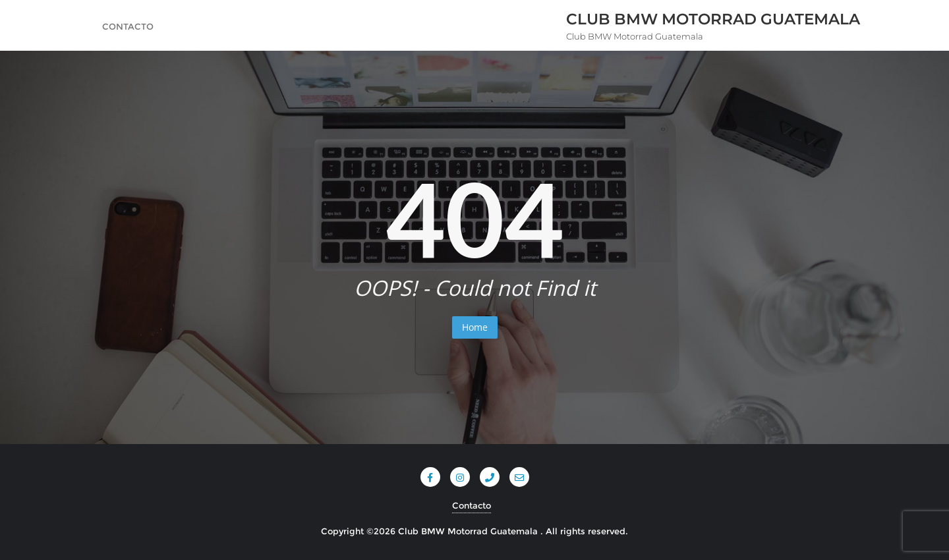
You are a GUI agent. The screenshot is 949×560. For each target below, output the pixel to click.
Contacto (472, 505)
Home (475, 327)
